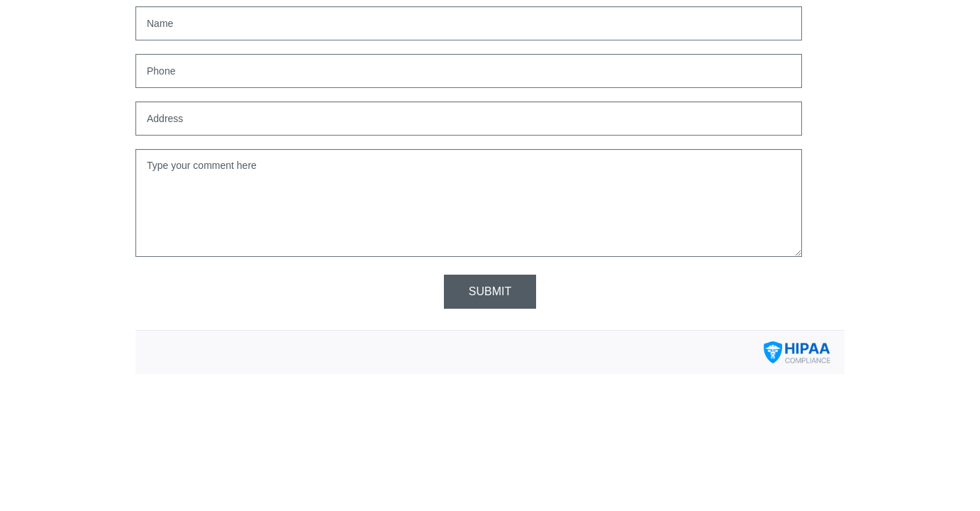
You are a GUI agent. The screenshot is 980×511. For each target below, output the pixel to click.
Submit (490, 291)
